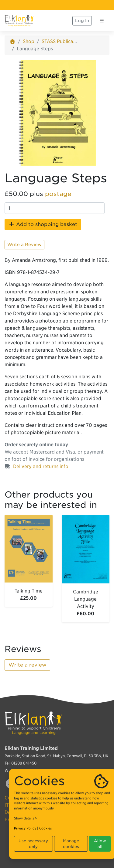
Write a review (27, 665)
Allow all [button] (100, 844)
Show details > (26, 818)
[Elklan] (19, 21)
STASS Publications (63, 41)
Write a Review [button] (24, 245)
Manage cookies (71, 844)
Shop (29, 41)
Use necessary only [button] (33, 844)
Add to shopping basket (43, 224)
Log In (82, 21)
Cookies (45, 828)
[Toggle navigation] (102, 21)
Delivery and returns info (41, 466)
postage (58, 194)
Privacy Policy (25, 828)
